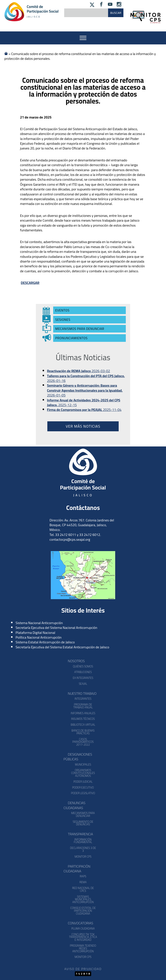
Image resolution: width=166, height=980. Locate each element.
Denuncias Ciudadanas (74, 805)
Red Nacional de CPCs (83, 889)
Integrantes (83, 699)
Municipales (83, 764)
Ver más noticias (83, 426)
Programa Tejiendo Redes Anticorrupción (83, 948)
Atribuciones (83, 672)
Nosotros (76, 661)
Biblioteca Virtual (83, 725)
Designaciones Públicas (78, 757)
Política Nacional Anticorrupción (39, 637)
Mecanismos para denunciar (83, 814)
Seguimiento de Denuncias (83, 823)
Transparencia (80, 834)
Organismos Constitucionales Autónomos (83, 773)
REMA (83, 882)
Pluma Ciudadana (83, 928)
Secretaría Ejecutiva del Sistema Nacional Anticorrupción (56, 628)
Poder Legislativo (83, 793)
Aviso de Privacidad (83, 969)
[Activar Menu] (83, 38)
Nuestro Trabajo (82, 693)
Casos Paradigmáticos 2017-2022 (83, 742)
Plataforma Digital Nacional (35, 633)
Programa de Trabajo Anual (83, 706)
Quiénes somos (83, 666)
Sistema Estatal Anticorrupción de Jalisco (45, 642)
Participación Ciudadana (77, 869)
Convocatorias (81, 923)
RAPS (83, 876)
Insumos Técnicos (83, 719)
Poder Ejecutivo (83, 787)
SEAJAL (83, 684)
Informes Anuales (83, 713)
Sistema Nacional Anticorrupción (39, 623)
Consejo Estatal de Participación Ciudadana (83, 911)
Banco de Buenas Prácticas (83, 732)
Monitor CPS (83, 857)
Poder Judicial (83, 782)
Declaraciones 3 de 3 (83, 849)
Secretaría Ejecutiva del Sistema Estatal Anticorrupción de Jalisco (62, 647)
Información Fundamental (83, 841)
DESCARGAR (30, 283)
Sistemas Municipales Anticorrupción (83, 899)
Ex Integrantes (83, 678)
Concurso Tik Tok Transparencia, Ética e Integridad (83, 937)
